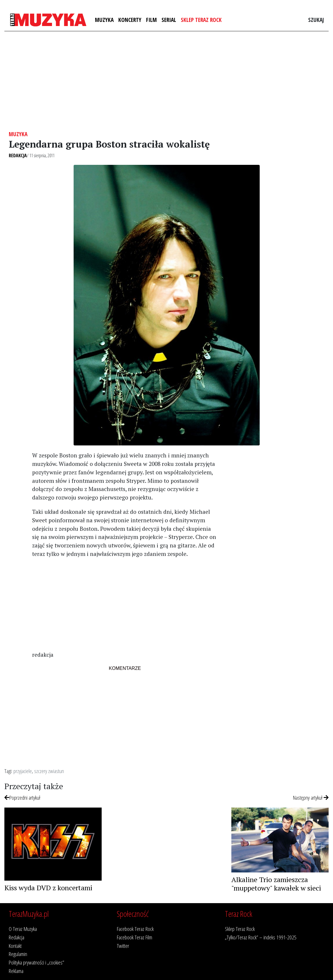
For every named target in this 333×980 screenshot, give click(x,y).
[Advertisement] (166, 81)
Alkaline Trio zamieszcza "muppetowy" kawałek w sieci (276, 884)
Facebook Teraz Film (135, 937)
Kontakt (15, 946)
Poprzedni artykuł (22, 797)
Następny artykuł (311, 797)
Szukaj (316, 20)
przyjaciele (23, 771)
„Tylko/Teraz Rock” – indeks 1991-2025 (261, 937)
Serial (169, 20)
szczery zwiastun (49, 771)
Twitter (123, 946)
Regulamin (18, 954)
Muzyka (104, 20)
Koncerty (130, 20)
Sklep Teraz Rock (201, 20)
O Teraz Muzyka (23, 929)
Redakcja (18, 155)
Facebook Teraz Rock (135, 929)
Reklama (16, 971)
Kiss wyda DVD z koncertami (48, 888)
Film (151, 20)
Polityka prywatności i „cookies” (37, 962)
